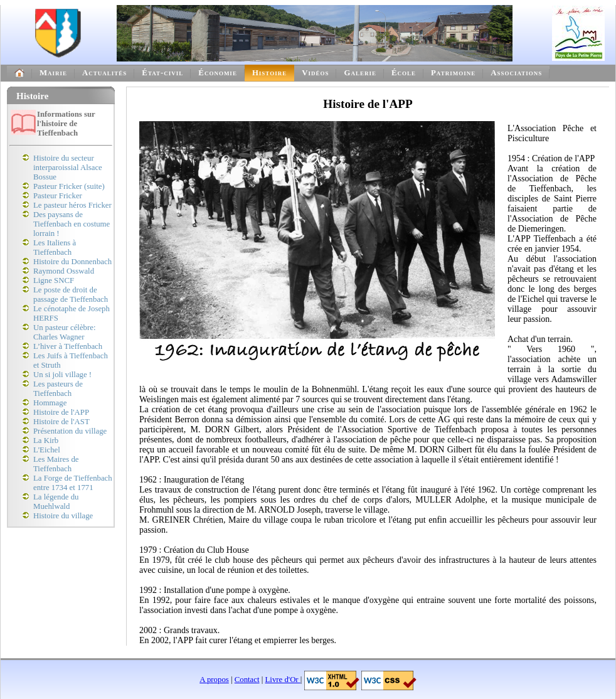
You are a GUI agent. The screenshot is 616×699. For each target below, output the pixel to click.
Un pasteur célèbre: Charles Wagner (64, 332)
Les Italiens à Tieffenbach (55, 248)
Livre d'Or (283, 680)
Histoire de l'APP (61, 412)
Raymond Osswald (64, 271)
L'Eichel (47, 450)
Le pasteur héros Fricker (72, 205)
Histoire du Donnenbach (72, 262)
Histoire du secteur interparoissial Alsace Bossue (68, 168)
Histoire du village (63, 516)
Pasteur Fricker (58, 196)
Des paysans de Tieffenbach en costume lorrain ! (72, 224)
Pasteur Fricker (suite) (69, 186)
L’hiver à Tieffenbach (68, 346)
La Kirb (46, 440)
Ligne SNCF (54, 280)
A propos (214, 680)
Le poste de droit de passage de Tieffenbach (71, 295)
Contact (247, 680)
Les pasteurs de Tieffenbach (58, 389)
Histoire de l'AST (61, 422)
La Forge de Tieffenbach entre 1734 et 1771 (73, 483)
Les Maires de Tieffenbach (56, 464)
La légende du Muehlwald (56, 502)
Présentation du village (70, 431)
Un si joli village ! (62, 375)
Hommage (50, 403)
